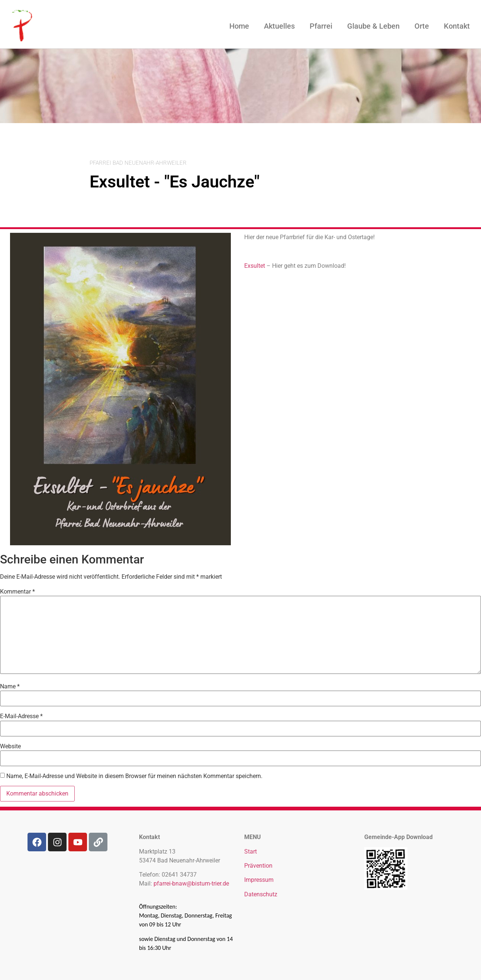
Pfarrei (321, 26)
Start (251, 852)
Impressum (259, 880)
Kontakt (457, 26)
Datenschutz (261, 894)
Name (10, 687)
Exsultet (255, 266)
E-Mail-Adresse (21, 716)
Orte (422, 26)
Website (10, 746)
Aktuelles (279, 26)
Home (239, 26)
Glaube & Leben (373, 26)
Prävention (258, 866)
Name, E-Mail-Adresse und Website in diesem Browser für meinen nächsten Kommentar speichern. (134, 776)
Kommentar (17, 592)
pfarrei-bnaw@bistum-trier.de (191, 883)
